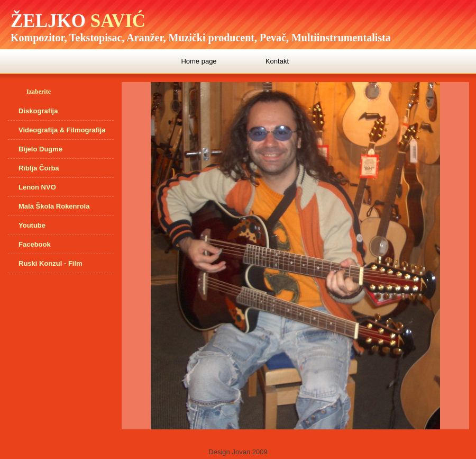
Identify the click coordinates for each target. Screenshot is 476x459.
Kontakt (277, 61)
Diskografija (38, 111)
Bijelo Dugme (40, 149)
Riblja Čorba (39, 168)
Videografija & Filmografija (62, 130)
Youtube (32, 225)
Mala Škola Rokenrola (54, 206)
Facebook (35, 244)
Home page (199, 61)
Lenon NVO (37, 187)
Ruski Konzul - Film (51, 263)
